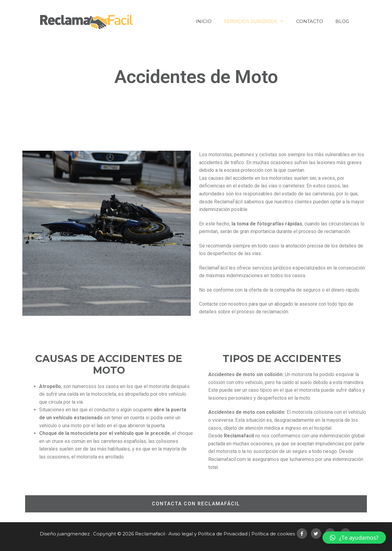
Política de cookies (273, 534)
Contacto (310, 21)
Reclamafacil (150, 534)
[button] (196, 504)
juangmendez (73, 534)
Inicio (204, 21)
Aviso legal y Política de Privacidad (208, 534)
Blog (342, 21)
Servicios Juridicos (257, 21)
